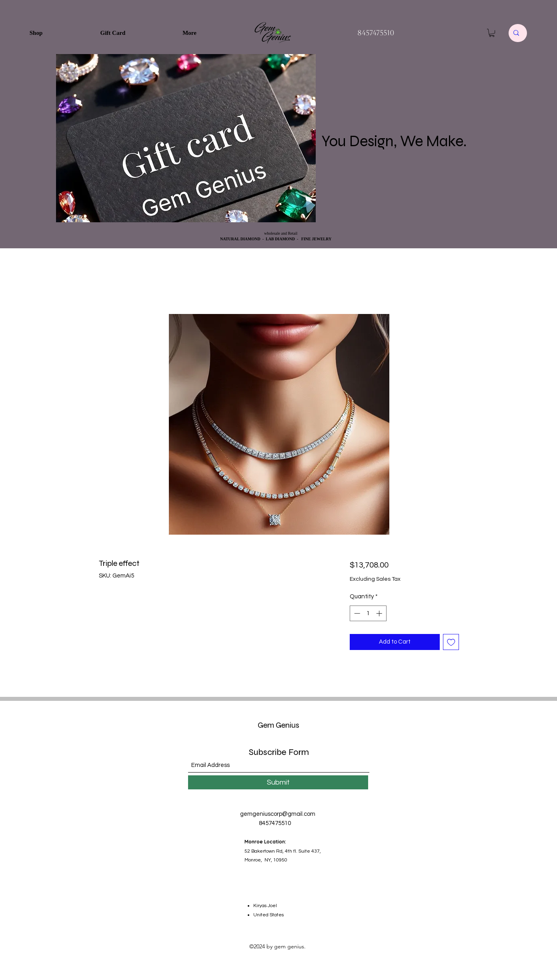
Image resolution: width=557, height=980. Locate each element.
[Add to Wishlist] (451, 642)
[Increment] (380, 613)
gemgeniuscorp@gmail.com (278, 814)
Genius (287, 725)
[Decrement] (356, 613)
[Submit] (278, 782)
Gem (266, 725)
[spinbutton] (368, 613)
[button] (492, 33)
